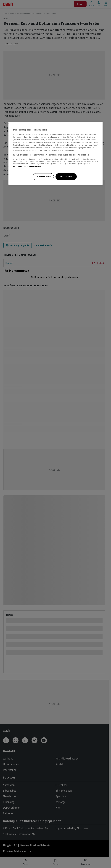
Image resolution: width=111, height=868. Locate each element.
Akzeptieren (66, 176)
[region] (55, 153)
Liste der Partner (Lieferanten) (27, 167)
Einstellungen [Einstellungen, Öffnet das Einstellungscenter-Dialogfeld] (43, 176)
